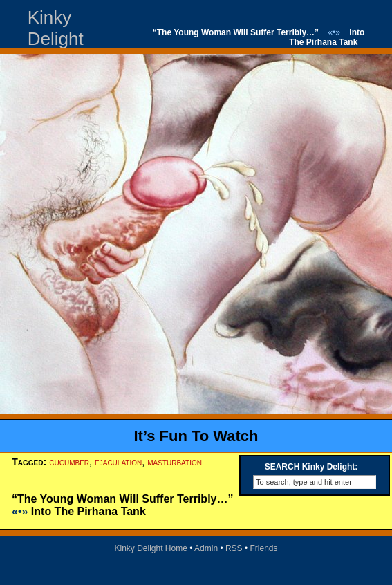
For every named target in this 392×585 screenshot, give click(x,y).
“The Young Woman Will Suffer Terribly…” (236, 32)
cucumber (69, 462)
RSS (234, 548)
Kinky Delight (56, 28)
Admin (206, 548)
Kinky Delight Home (150, 548)
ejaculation (118, 462)
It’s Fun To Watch (196, 436)
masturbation (175, 462)
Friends (264, 548)
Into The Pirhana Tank (327, 37)
